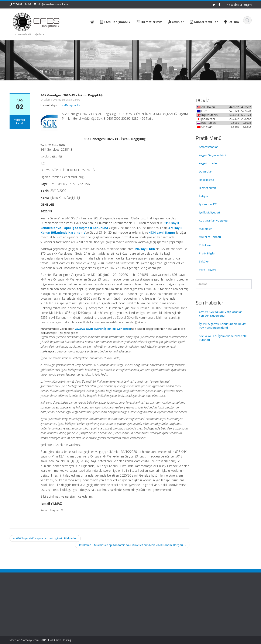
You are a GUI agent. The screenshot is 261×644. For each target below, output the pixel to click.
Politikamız (206, 245)
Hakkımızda (207, 180)
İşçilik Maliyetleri (209, 212)
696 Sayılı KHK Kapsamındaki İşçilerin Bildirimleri (45, 538)
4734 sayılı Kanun (162, 232)
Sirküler (204, 261)
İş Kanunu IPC (208, 204)
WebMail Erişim (239, 5)
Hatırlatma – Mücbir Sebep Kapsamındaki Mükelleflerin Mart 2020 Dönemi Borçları (132, 545)
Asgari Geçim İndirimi (212, 155)
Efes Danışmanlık (70, 105)
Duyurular (205, 171)
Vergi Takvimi (207, 270)
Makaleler (205, 229)
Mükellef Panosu (210, 237)
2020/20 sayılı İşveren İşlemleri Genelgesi (103, 329)
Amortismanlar (208, 147)
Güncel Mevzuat (150, 608)
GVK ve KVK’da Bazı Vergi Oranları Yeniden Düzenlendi (221, 314)
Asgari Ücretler (208, 163)
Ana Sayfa (146, 596)
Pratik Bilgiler (207, 253)
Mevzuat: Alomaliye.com (24, 640)
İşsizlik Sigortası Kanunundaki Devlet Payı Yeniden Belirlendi (223, 326)
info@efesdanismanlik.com (53, 4)
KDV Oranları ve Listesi (214, 220)
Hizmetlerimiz (208, 188)
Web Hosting (63, 640)
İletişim (203, 196)
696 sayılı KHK (145, 249)
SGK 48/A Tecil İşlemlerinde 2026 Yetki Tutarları (223, 338)
